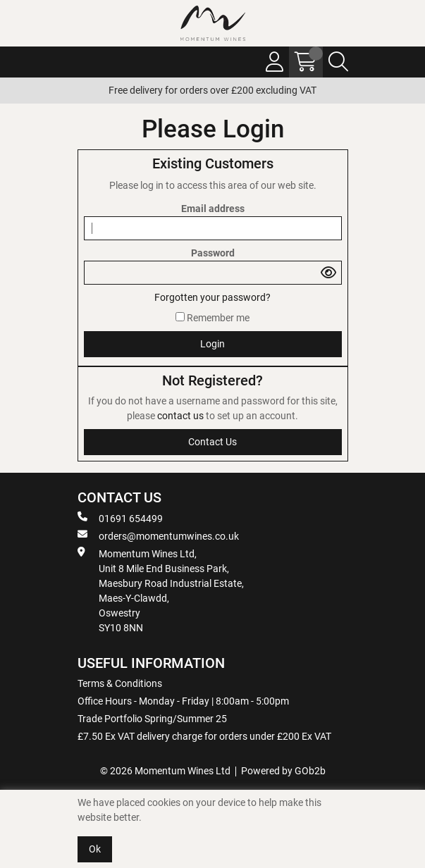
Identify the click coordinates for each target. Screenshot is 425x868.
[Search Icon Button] (338, 62)
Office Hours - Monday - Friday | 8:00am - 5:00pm (183, 701)
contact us (181, 416)
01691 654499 (120, 518)
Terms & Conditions (120, 683)
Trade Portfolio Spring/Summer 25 (152, 719)
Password (213, 253)
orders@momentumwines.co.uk (158, 535)
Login (212, 344)
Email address (213, 209)
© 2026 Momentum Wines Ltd (165, 771)
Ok (95, 849)
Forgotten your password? (212, 297)
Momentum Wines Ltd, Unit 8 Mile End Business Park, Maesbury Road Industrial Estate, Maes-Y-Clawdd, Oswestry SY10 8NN (161, 590)
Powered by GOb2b (283, 771)
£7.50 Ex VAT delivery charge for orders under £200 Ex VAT (204, 736)
